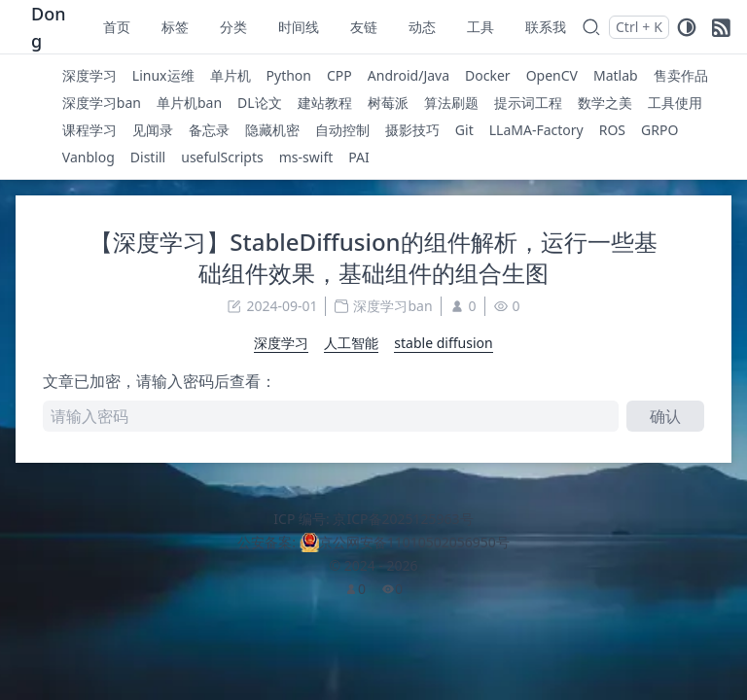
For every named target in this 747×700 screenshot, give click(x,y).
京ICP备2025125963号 (403, 519)
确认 (665, 416)
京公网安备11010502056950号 (414, 542)
